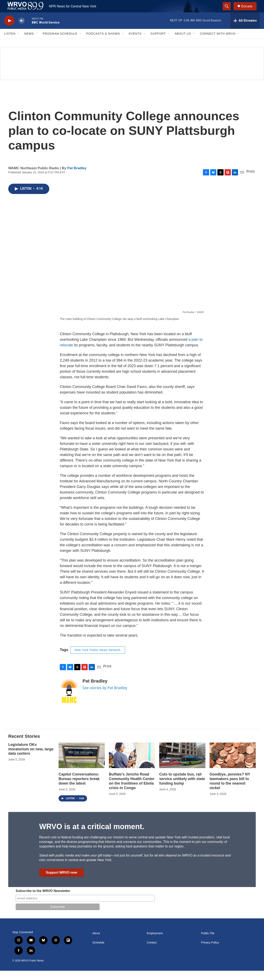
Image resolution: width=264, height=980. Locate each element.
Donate (249, 11)
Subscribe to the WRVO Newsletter (43, 900)
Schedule (98, 952)
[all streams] (245, 30)
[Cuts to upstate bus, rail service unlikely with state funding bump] (182, 765)
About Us (183, 43)
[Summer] (132, 73)
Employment (155, 943)
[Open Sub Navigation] (19, 43)
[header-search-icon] (229, 11)
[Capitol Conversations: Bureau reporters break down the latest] (82, 765)
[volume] (22, 30)
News (29, 43)
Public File (208, 943)
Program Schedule (60, 43)
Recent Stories (24, 746)
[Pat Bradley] (69, 700)
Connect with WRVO (218, 43)
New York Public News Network (98, 659)
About (96, 943)
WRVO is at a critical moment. (92, 836)
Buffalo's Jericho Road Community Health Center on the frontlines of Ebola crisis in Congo (132, 790)
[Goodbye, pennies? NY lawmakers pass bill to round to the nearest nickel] (233, 765)
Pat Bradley (77, 177)
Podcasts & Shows (103, 43)
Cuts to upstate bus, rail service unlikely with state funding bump (182, 788)
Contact (152, 952)
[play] (9, 30)
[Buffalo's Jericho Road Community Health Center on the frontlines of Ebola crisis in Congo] (132, 765)
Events (135, 43)
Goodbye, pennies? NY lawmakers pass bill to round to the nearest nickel (230, 790)
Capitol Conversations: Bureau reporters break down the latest (79, 788)
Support (158, 43)
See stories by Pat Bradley (105, 697)
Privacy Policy (210, 952)
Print (250, 181)
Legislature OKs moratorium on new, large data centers (31, 758)
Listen (10, 43)
